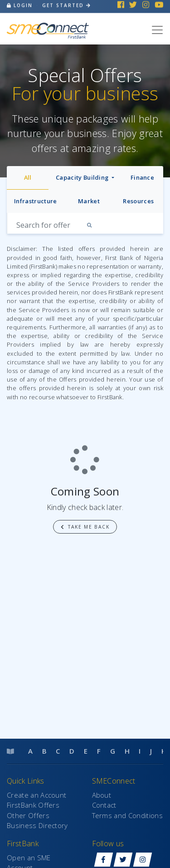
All (28, 177)
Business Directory (37, 825)
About (102, 795)
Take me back (85, 527)
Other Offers (28, 815)
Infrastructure (35, 201)
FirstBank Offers (33, 805)
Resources (138, 201)
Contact (104, 805)
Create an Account (36, 795)
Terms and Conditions (127, 815)
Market (89, 201)
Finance (142, 177)
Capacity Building (83, 177)
